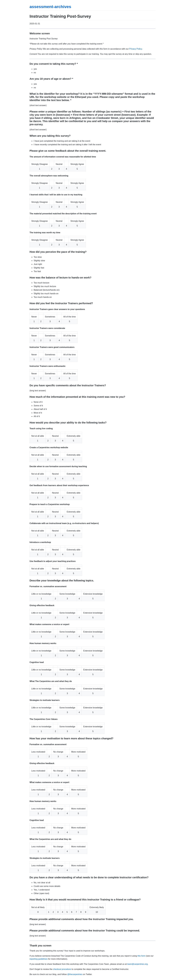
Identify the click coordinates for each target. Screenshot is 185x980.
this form (141, 956)
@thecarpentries (75, 974)
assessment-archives (50, 7)
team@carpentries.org (138, 964)
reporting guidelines (39, 959)
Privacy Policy (136, 49)
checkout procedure (62, 969)
